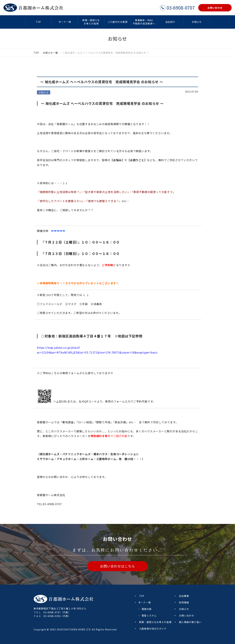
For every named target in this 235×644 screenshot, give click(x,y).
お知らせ (197, 22)
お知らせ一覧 (50, 53)
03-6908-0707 (52, 612)
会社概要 (184, 596)
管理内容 (147, 609)
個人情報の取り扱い (190, 622)
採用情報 (184, 602)
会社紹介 (170, 22)
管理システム (149, 615)
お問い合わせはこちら (117, 566)
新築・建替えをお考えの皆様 (91, 22)
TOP (38, 22)
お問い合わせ (186, 615)
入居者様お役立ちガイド (153, 629)
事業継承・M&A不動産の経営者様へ (144, 22)
